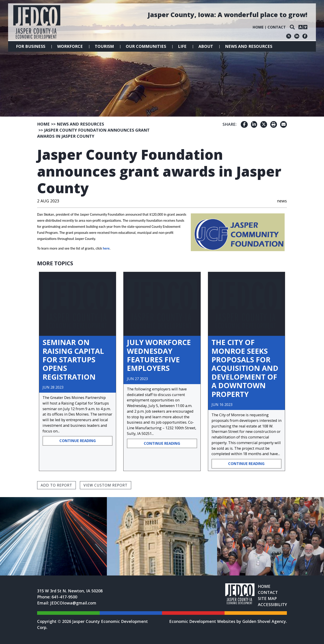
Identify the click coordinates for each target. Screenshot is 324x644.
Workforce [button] (70, 46)
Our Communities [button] (146, 46)
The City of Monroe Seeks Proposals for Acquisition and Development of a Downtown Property (245, 368)
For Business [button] (31, 46)
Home (258, 27)
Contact (277, 27)
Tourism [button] (104, 46)
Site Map (267, 598)
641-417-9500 (64, 597)
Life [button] (182, 46)
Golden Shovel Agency (264, 621)
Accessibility (272, 604)
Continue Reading (78, 441)
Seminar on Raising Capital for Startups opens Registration (73, 360)
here (106, 248)
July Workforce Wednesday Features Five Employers (159, 355)
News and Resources (249, 46)
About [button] (206, 46)
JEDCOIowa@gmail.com (73, 603)
